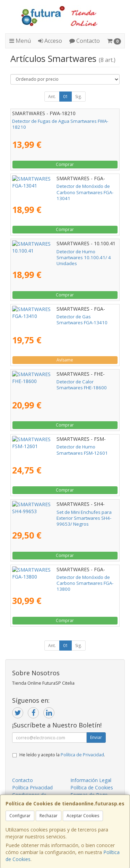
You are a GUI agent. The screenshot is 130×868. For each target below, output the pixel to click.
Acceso (50, 41)
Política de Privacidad (82, 755)
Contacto (85, 41)
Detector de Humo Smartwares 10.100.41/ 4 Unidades (59, 254)
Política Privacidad (32, 787)
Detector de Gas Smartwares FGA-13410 (55, 317)
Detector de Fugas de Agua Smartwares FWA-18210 (60, 124)
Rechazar (49, 816)
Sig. (79, 97)
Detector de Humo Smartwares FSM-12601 (58, 447)
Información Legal (91, 780)
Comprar (65, 164)
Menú (20, 41)
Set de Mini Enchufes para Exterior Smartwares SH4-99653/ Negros (62, 515)
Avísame (65, 360)
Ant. (52, 97)
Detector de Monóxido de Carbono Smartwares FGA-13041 (62, 189)
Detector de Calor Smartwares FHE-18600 (56, 382)
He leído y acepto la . (62, 755)
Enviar (96, 737)
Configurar (20, 816)
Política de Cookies (92, 787)
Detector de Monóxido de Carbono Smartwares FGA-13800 (62, 580)
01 (66, 97)
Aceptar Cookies (83, 816)
